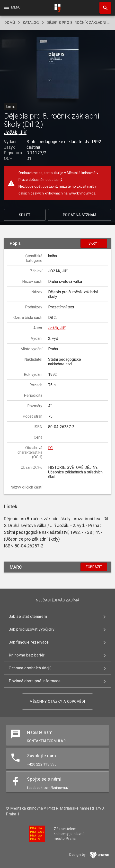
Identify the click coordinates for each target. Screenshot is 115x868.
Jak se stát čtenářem (28, 616)
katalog (31, 23)
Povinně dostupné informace (35, 681)
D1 (51, 448)
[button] (57, 69)
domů (10, 23)
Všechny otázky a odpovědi (57, 702)
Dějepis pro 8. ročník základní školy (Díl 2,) (79, 23)
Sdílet (25, 215)
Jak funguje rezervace (29, 642)
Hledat (103, 5)
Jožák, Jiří (15, 132)
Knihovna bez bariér (27, 655)
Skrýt (94, 243)
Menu (12, 7)
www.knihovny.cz (82, 193)
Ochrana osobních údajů (30, 668)
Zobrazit (94, 567)
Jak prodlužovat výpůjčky (32, 629)
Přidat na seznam (80, 215)
